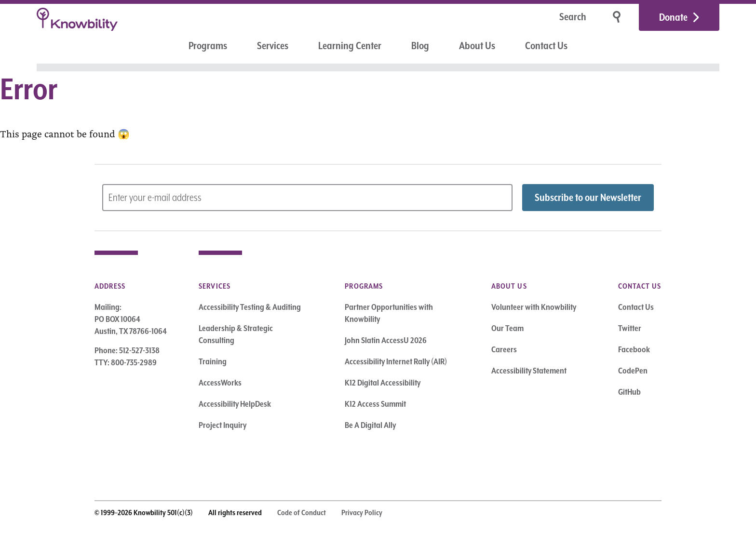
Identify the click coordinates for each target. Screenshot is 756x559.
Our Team (507, 328)
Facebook (634, 349)
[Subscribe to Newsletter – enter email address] (307, 198)
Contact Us (546, 46)
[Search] (542, 18)
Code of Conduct (302, 513)
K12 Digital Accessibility (383, 383)
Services (273, 46)
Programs (208, 46)
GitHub (629, 392)
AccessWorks (220, 383)
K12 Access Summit (375, 404)
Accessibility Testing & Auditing (250, 307)
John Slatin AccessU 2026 (386, 340)
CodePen (633, 371)
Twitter (630, 328)
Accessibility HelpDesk (235, 404)
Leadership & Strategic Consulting (236, 334)
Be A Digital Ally (370, 425)
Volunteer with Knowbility (534, 307)
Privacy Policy (362, 513)
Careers (504, 349)
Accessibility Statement (529, 371)
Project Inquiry (223, 425)
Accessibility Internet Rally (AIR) (396, 361)
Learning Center (350, 46)
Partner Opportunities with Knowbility (389, 313)
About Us (477, 46)
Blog (420, 46)
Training (213, 361)
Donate (673, 17)
